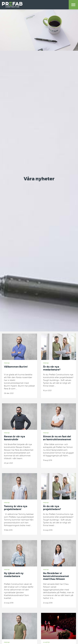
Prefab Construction (12, 5)
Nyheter (46, 642)
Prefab (7, 363)
